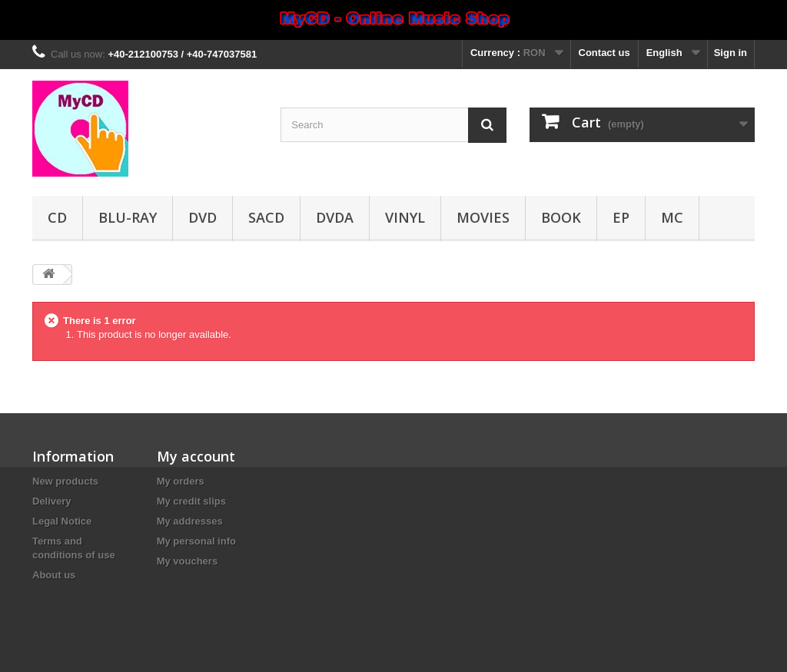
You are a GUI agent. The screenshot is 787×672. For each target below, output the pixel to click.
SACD (266, 217)
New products (65, 481)
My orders (181, 481)
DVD (203, 217)
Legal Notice (62, 521)
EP (621, 217)
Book (561, 217)
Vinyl (405, 217)
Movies (483, 217)
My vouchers (187, 561)
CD (57, 217)
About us (54, 575)
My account (196, 456)
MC (672, 217)
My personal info (196, 541)
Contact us (604, 53)
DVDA (335, 217)
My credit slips (191, 501)
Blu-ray (128, 217)
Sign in (731, 53)
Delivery (52, 501)
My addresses (190, 521)
